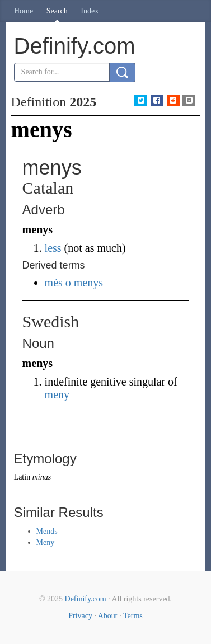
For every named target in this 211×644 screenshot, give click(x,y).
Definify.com (86, 599)
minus (42, 477)
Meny (46, 542)
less (53, 248)
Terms (133, 616)
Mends (47, 531)
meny (57, 394)
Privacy (80, 616)
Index (90, 11)
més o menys (74, 283)
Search (57, 11)
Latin (22, 477)
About (108, 616)
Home (24, 11)
